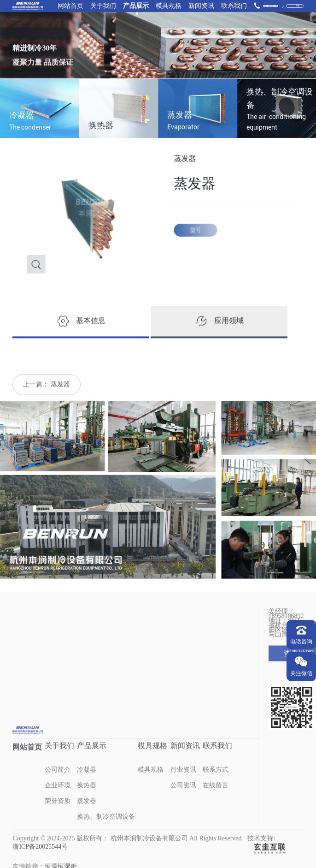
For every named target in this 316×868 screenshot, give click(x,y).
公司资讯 (183, 797)
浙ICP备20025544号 (40, 859)
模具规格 (169, 7)
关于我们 (103, 7)
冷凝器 (87, 782)
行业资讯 (183, 782)
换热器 (87, 797)
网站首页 (70, 7)
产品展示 (136, 7)
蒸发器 (60, 396)
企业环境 (58, 797)
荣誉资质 (58, 813)
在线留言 (216, 797)
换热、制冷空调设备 (106, 829)
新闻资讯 (201, 7)
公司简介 (58, 782)
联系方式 (216, 782)
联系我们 (234, 7)
